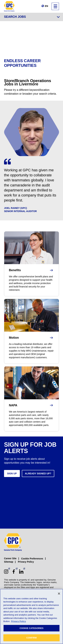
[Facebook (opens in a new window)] (14, 572)
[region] (32, 616)
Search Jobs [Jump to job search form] (15, 17)
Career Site (10, 558)
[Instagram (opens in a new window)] (6, 572)
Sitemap (9, 562)
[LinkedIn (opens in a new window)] (21, 572)
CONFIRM (32, 638)
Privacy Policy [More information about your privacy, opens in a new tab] (18, 621)
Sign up (12, 473)
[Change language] (45, 6)
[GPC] (9, 6)
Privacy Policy (26, 562)
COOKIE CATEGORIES (31, 628)
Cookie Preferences (32, 559)
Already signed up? (38, 473)
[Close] (59, 594)
